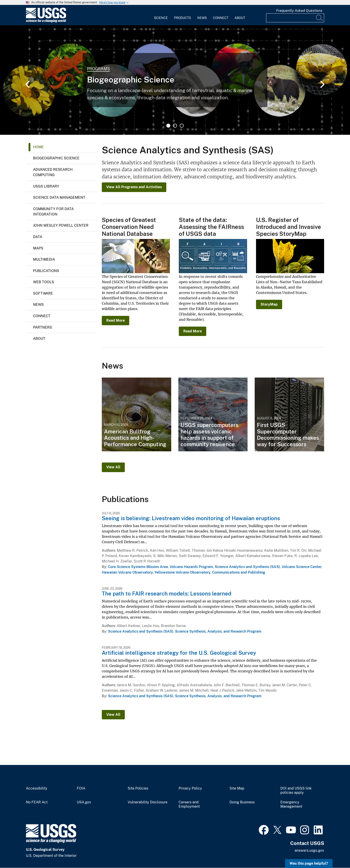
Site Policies (138, 788)
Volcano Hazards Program (191, 567)
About (240, 18)
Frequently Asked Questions (299, 11)
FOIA (81, 788)
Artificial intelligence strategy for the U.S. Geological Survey (179, 653)
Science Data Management (59, 197)
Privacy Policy (190, 788)
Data (38, 237)
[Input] (295, 18)
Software (43, 293)
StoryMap (269, 304)
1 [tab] (168, 126)
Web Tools (44, 282)
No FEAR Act (37, 802)
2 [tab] (175, 126)
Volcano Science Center (301, 567)
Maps (38, 248)
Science (161, 18)
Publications (46, 271)
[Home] (46, 22)
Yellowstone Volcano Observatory (182, 572)
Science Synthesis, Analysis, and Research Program (218, 631)
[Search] (320, 18)
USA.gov (84, 802)
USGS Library (46, 186)
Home (38, 147)
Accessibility (37, 788)
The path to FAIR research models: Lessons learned (167, 593)
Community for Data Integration (53, 212)
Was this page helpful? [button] (309, 863)
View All (113, 467)
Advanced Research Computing (53, 172)
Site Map (237, 788)
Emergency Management (291, 804)
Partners (43, 327)
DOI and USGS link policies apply (296, 791)
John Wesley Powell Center (61, 225)
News (202, 18)
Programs (98, 69)
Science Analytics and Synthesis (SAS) (247, 567)
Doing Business (242, 802)
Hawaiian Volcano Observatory (127, 572)
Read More (116, 320)
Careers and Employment (189, 804)
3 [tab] (182, 126)
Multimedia (44, 259)
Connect (221, 18)
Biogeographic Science (56, 158)
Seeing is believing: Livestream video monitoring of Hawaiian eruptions (191, 518)
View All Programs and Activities (134, 187)
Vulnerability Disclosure (148, 802)
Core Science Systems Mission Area (138, 567)
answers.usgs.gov (309, 850)
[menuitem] (161, 15)
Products (182, 18)
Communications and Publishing (239, 572)
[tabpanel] (175, 80)
